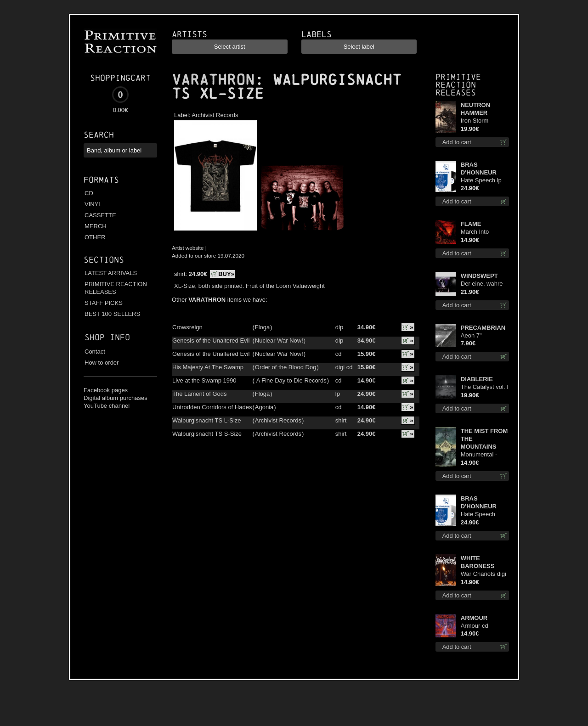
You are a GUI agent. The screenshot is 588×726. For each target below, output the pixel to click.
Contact (95, 352)
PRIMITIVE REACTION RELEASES (116, 288)
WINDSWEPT (479, 276)
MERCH (96, 226)
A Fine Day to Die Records (291, 380)
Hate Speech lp (481, 180)
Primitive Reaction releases (458, 85)
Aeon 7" (471, 335)
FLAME (471, 224)
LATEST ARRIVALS (111, 273)
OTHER (95, 237)
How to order (102, 363)
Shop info (107, 337)
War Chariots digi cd (483, 574)
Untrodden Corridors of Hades (212, 407)
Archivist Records (215, 115)
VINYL (93, 204)
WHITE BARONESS (478, 562)
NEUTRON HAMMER (475, 109)
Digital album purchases (116, 398)
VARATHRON (213, 80)
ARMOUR (474, 618)
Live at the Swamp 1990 (204, 380)
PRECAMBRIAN (483, 328)
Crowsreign (187, 327)
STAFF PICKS (104, 303)
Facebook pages (106, 390)
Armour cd (475, 626)
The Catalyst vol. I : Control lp (485, 387)
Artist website (188, 248)
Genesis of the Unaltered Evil (211, 340)
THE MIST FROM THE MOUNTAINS (484, 439)
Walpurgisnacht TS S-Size (207, 434)
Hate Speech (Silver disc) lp (480, 515)
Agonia (264, 407)
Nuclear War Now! (279, 340)
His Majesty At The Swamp (208, 367)
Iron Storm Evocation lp (477, 121)
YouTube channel (107, 406)
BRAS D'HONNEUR (479, 169)
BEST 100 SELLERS (112, 314)
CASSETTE (100, 215)
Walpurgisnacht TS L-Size (207, 420)
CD (89, 193)
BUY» (226, 274)
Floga (263, 327)
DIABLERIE (477, 379)
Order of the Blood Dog (286, 367)
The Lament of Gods (200, 394)
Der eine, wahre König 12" (482, 284)
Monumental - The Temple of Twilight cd (480, 455)
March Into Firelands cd (477, 232)
